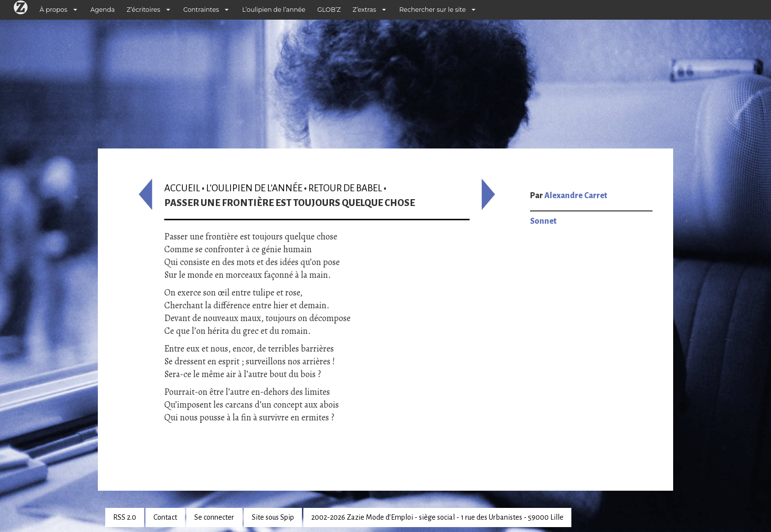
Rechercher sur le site (432, 10)
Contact (165, 517)
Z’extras (364, 10)
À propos (54, 10)
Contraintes (201, 10)
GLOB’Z (329, 10)
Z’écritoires (144, 10)
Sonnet (543, 221)
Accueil (182, 188)
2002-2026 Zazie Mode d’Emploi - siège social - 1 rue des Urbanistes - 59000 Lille (437, 517)
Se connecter (214, 517)
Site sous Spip (273, 517)
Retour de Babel (345, 188)
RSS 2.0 (125, 517)
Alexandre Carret (576, 196)
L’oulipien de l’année (274, 10)
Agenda (103, 10)
